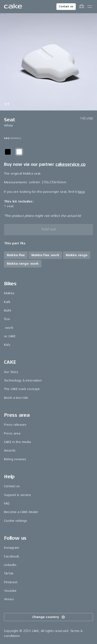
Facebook (12, 556)
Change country (49, 617)
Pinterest (11, 582)
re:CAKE (10, 336)
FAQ (7, 503)
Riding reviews (15, 459)
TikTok (9, 573)
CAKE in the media (17, 442)
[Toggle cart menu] (82, 7)
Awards (10, 450)
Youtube (10, 591)
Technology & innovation (23, 380)
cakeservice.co (70, 164)
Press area (12, 433)
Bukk (8, 310)
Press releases (15, 425)
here (81, 192)
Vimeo (9, 599)
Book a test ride (16, 398)
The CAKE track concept (22, 389)
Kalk (7, 302)
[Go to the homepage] (13, 7)
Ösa (7, 319)
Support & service (17, 495)
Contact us (66, 7)
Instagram (12, 548)
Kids (7, 345)
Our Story (11, 372)
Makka (9, 293)
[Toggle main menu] (90, 7)
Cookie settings (16, 521)
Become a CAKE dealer (21, 512)
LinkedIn (10, 565)
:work (9, 328)
